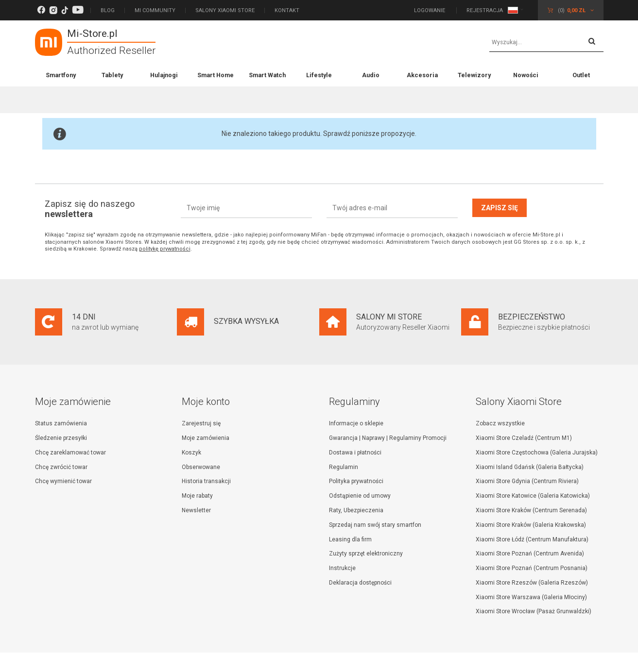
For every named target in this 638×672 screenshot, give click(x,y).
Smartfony (61, 75)
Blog (108, 10)
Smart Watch (267, 75)
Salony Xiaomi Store (225, 10)
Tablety (112, 75)
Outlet (581, 75)
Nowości (526, 75)
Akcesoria (422, 75)
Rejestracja (485, 10)
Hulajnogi (164, 75)
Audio (371, 75)
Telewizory (474, 75)
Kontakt (287, 10)
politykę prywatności (165, 249)
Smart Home (216, 75)
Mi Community (155, 10)
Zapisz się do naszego (90, 209)
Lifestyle (319, 75)
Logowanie (430, 10)
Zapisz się (500, 208)
